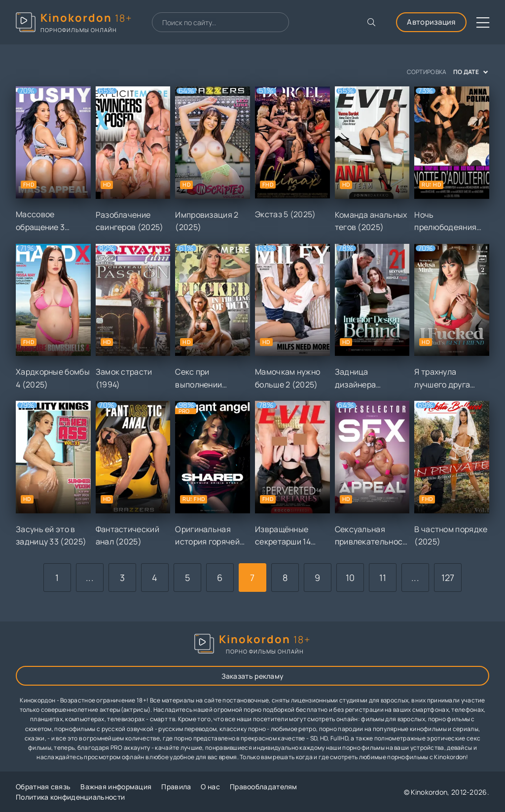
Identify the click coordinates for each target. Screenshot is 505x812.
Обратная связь (43, 787)
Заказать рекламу (253, 676)
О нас (210, 787)
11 (383, 578)
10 (350, 578)
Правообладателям (264, 787)
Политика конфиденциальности (70, 797)
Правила (176, 787)
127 (448, 578)
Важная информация (116, 787)
